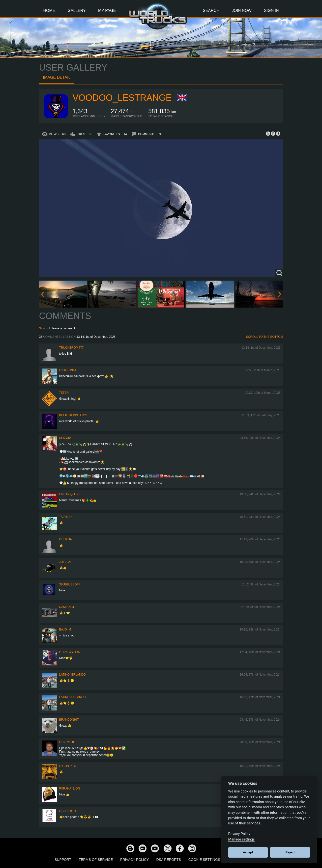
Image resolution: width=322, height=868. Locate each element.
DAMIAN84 (67, 607)
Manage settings (242, 839)
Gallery (77, 11)
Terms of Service (96, 860)
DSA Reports (168, 860)
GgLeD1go (68, 811)
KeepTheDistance (74, 415)
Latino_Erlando (73, 675)
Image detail (57, 77)
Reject (290, 852)
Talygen (66, 517)
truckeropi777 (72, 348)
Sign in (44, 328)
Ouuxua (66, 539)
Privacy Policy (134, 860)
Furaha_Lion (70, 789)
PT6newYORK (70, 652)
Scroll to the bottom (265, 337)
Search (211, 11)
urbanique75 (70, 494)
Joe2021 (65, 562)
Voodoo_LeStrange (122, 98)
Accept (248, 852)
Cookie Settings (204, 860)
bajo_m (65, 630)
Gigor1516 (68, 766)
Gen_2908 (67, 742)
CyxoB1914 (68, 370)
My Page (107, 11)
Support (63, 860)
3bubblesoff (70, 584)
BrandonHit (69, 720)
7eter (64, 393)
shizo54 (65, 438)
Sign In (271, 11)
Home (49, 11)
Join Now (242, 11)
